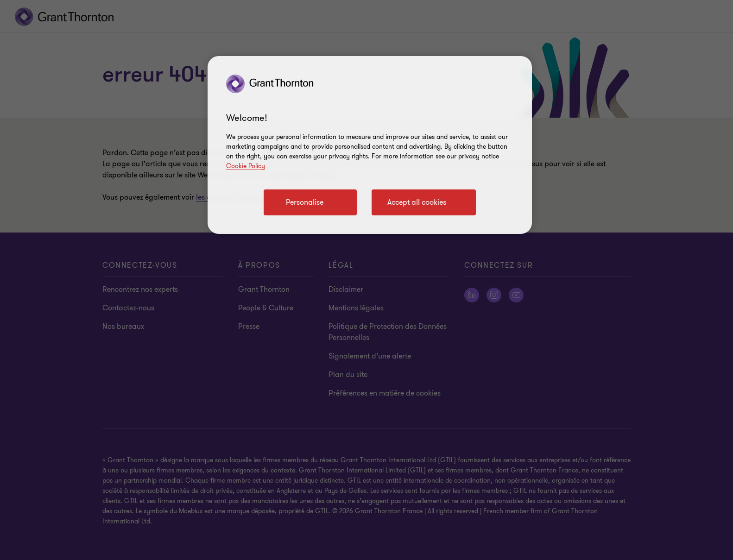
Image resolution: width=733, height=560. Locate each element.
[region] (370, 145)
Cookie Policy (246, 166)
